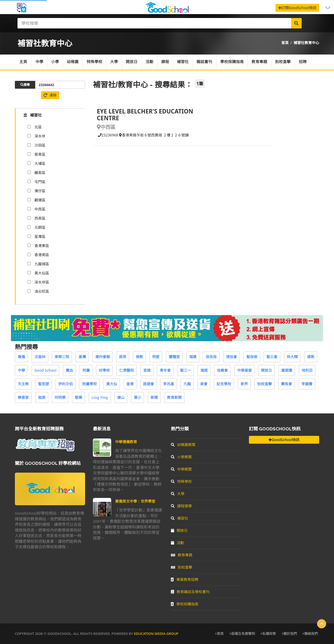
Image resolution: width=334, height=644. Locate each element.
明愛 (156, 357)
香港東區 (42, 246)
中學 (40, 62)
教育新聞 (174, 397)
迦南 (42, 397)
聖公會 (272, 357)
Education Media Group (156, 634)
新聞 (154, 397)
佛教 (139, 357)
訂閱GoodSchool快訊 (297, 8)
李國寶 (307, 384)
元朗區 (40, 227)
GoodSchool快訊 (284, 440)
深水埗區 (42, 282)
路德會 (148, 384)
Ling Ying (100, 397)
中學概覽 (181, 469)
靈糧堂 (174, 357)
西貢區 (40, 218)
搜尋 (25, 85)
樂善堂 (23, 397)
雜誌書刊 (206, 62)
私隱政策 (268, 634)
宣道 (147, 370)
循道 (204, 370)
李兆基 (169, 384)
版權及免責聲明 (242, 634)
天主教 (23, 384)
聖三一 (186, 370)
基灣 (82, 357)
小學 (56, 62)
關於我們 (290, 634)
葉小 (138, 397)
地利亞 (307, 370)
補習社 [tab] (33, 115)
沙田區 (40, 145)
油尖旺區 (42, 291)
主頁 (23, 62)
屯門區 (40, 182)
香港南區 (42, 255)
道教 (311, 357)
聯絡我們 (310, 634)
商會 (204, 384)
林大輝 (292, 357)
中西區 (106, 127)
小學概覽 (181, 457)
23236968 (108, 135)
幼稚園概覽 (183, 445)
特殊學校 (95, 62)
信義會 (222, 370)
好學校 (104, 370)
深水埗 (40, 136)
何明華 (60, 397)
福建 (193, 357)
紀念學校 (224, 384)
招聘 (305, 62)
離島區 (40, 173)
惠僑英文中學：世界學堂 (135, 501)
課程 (167, 62)
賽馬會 (287, 384)
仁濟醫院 (127, 370)
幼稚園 (73, 62)
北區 (38, 127)
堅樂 (79, 397)
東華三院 (62, 357)
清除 (50, 95)
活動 (151, 62)
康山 (121, 397)
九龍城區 (42, 264)
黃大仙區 (42, 273)
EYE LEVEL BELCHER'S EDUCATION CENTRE (145, 115)
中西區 (40, 209)
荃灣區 (40, 236)
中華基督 (244, 370)
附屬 (86, 370)
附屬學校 (90, 384)
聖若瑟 (44, 384)
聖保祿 (252, 357)
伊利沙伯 (65, 384)
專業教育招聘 (185, 579)
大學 (115, 62)
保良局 (211, 357)
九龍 (187, 384)
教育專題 (262, 62)
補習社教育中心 (306, 43)
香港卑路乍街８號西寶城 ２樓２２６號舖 (154, 135)
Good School (46, 370)
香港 (130, 384)
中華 (21, 370)
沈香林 (40, 357)
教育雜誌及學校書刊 (190, 592)
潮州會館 (103, 357)
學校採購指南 (234, 62)
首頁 (285, 43)
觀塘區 (40, 200)
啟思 (123, 357)
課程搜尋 (181, 506)
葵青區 (40, 154)
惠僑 (21, 357)
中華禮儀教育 (126, 442)
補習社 (185, 62)
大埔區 (40, 163)
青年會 (165, 370)
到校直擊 (285, 62)
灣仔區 (40, 191)
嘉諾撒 (287, 370)
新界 (244, 384)
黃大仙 (112, 384)
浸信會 (231, 357)
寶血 (69, 370)
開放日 (133, 62)
